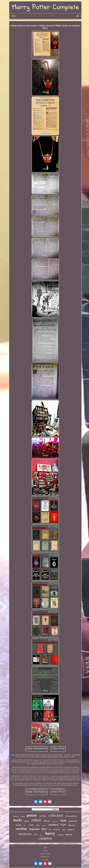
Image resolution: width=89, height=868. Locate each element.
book (63, 820)
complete (45, 838)
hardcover (25, 834)
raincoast (72, 825)
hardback (54, 825)
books (18, 820)
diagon (27, 821)
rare (64, 830)
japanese (44, 826)
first (44, 829)
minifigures (71, 830)
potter (32, 815)
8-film (38, 825)
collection (56, 815)
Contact (45, 851)
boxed (16, 816)
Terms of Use (45, 857)
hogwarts (34, 829)
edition (36, 820)
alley (25, 825)
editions (47, 821)
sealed (41, 835)
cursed (18, 825)
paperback (73, 821)
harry (50, 833)
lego (63, 824)
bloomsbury (71, 816)
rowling (21, 829)
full (50, 830)
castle (31, 825)
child (23, 816)
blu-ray (69, 834)
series (43, 816)
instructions (55, 821)
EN (44, 860)
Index (45, 848)
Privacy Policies (45, 854)
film (36, 834)
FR (47, 860)
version (57, 829)
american (60, 835)
